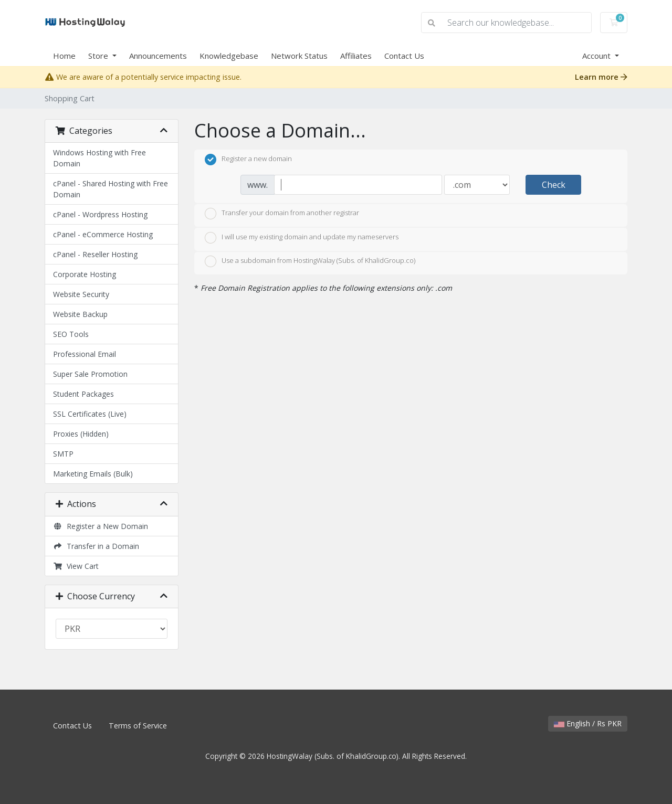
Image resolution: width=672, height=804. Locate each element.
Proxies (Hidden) (81, 434)
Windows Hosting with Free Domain (99, 158)
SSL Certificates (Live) (90, 414)
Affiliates (356, 56)
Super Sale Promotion (90, 374)
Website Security (81, 294)
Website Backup (80, 314)
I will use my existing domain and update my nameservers (302, 238)
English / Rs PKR (588, 723)
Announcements (158, 56)
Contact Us (404, 56)
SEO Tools (71, 334)
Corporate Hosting (85, 274)
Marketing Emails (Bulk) (93, 474)
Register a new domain (248, 160)
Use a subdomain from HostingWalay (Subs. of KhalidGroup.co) (310, 261)
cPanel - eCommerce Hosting (103, 234)
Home (64, 56)
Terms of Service (138, 726)
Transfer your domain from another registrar (282, 214)
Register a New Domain (101, 526)
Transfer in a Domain (96, 546)
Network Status (299, 56)
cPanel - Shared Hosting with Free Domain (111, 189)
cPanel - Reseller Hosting (95, 254)
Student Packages (83, 394)
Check (554, 185)
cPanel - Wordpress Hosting (100, 214)
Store (99, 56)
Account (597, 56)
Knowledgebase (229, 56)
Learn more (601, 77)
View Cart (76, 566)
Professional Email (85, 354)
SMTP (63, 454)
